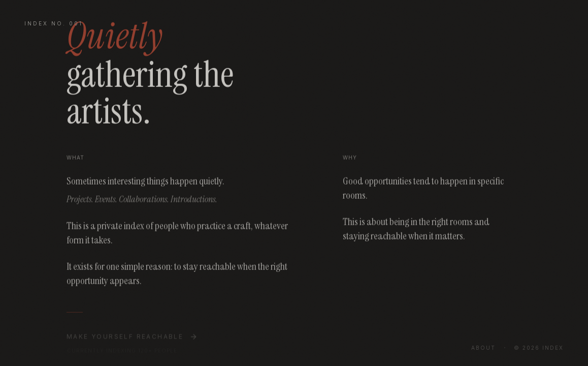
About (483, 348)
